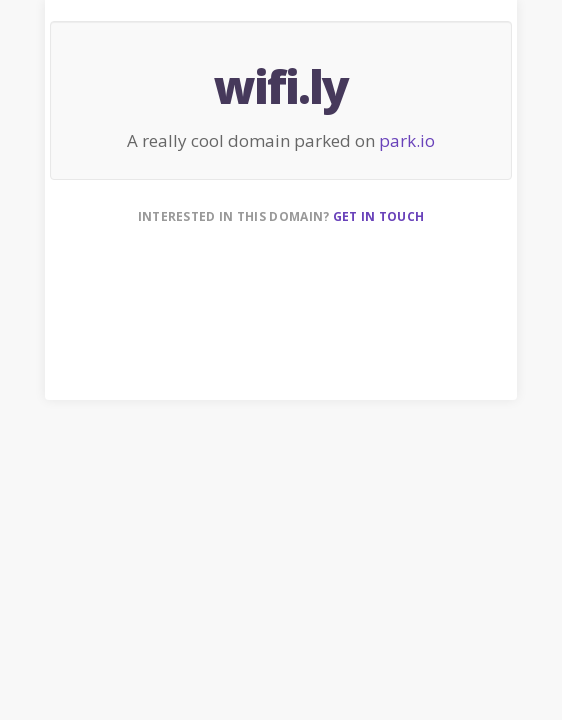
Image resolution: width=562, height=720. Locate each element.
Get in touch (379, 216)
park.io (407, 140)
